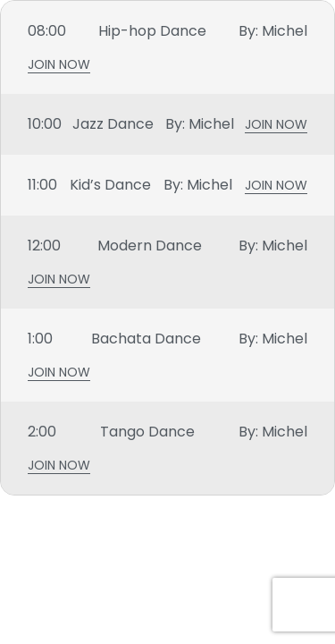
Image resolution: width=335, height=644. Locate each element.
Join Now (59, 67)
